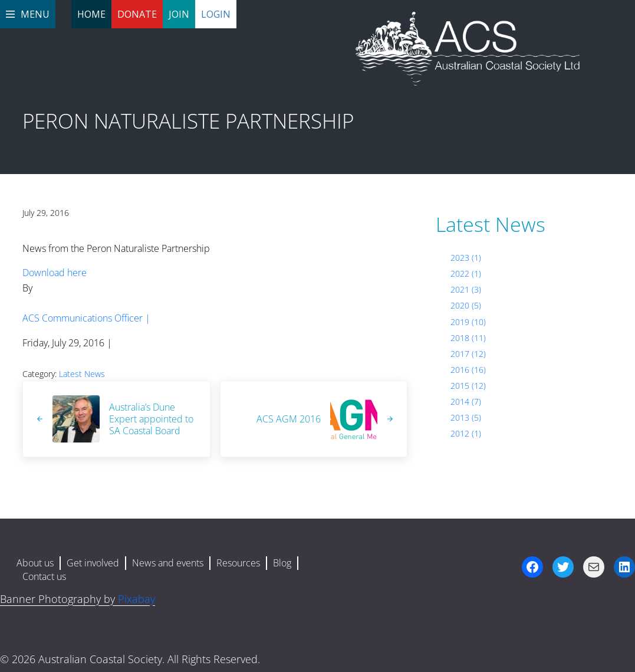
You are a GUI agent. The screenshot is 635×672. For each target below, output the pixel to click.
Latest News (82, 374)
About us (35, 563)
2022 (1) (466, 273)
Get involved (93, 563)
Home (91, 14)
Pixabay (136, 599)
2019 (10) (468, 322)
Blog (282, 563)
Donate (137, 14)
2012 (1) (466, 433)
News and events (168, 563)
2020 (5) (466, 305)
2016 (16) (468, 370)
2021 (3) (466, 289)
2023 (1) (466, 258)
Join (179, 14)
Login (216, 14)
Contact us (44, 576)
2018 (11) (468, 338)
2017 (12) (468, 354)
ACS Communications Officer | (86, 318)
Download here (55, 273)
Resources (238, 563)
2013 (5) (466, 417)
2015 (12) (468, 386)
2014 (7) (466, 401)
